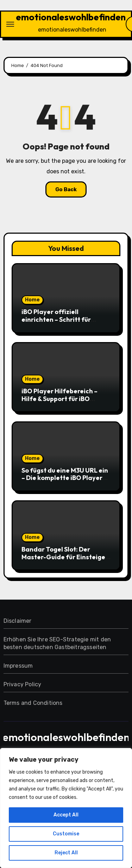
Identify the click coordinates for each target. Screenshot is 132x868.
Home (32, 300)
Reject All (66, 853)
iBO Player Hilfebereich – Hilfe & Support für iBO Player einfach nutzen (59, 399)
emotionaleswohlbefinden (71, 17)
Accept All (66, 815)
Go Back (66, 189)
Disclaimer (18, 621)
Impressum (18, 666)
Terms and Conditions (33, 703)
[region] (66, 808)
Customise (66, 834)
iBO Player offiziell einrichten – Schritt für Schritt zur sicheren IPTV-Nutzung (60, 323)
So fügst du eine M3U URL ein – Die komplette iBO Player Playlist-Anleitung (65, 478)
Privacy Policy (23, 684)
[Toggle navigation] (10, 24)
